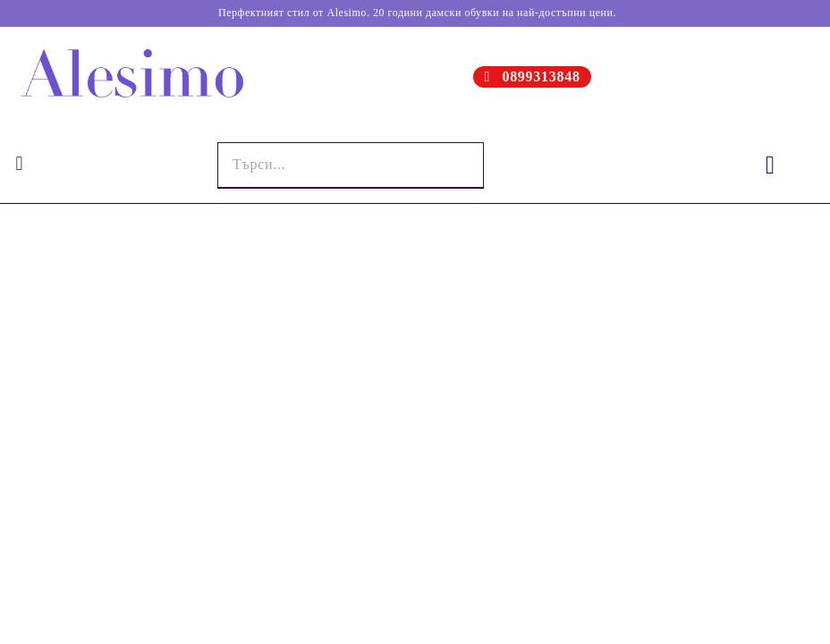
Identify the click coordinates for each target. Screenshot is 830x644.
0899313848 (541, 76)
